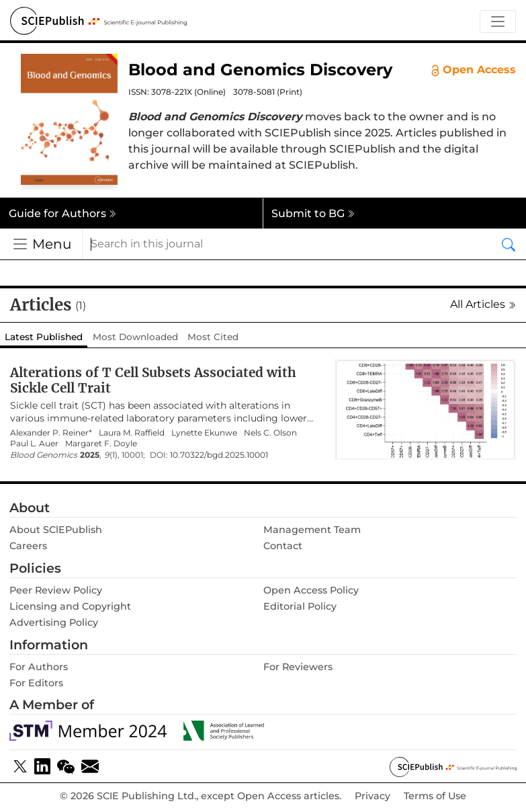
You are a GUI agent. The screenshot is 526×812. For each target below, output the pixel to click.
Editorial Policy (300, 606)
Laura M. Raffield (132, 433)
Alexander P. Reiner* (51, 433)
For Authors (39, 667)
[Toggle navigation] (498, 22)
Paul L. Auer (34, 444)
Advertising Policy (54, 622)
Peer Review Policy (56, 590)
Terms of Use (435, 796)
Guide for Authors (62, 213)
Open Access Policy (311, 590)
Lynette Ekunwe (204, 433)
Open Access (474, 70)
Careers (28, 546)
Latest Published (44, 337)
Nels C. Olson (270, 433)
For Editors (36, 683)
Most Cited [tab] (213, 337)
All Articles (483, 304)
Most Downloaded (135, 337)
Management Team (312, 530)
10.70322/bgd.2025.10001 (219, 455)
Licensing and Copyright (70, 606)
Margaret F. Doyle (101, 444)
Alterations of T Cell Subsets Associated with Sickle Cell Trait (153, 380)
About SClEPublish (56, 530)
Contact (283, 546)
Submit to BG (313, 213)
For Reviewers (298, 667)
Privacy (372, 796)
